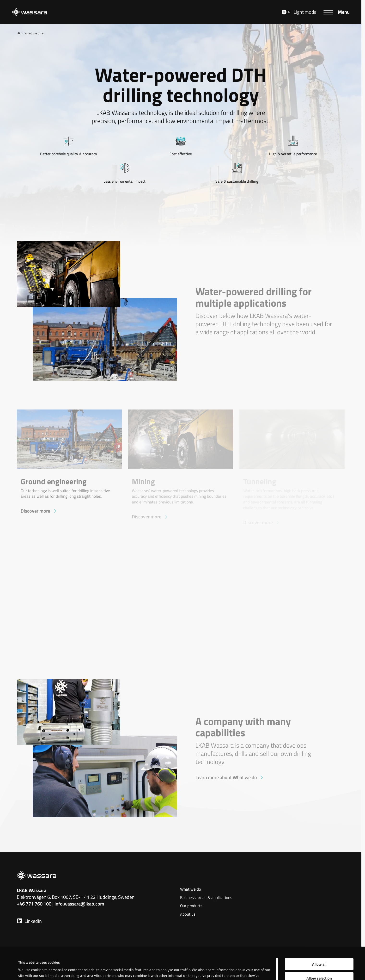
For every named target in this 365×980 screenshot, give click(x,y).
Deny (319, 960)
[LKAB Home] (29, 12)
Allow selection (319, 946)
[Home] (19, 33)
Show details (201, 965)
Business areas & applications (206, 898)
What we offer (33, 33)
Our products (191, 906)
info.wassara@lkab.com (79, 904)
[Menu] (336, 12)
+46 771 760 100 (34, 904)
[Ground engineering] (69, 462)
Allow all (319, 932)
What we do (191, 889)
